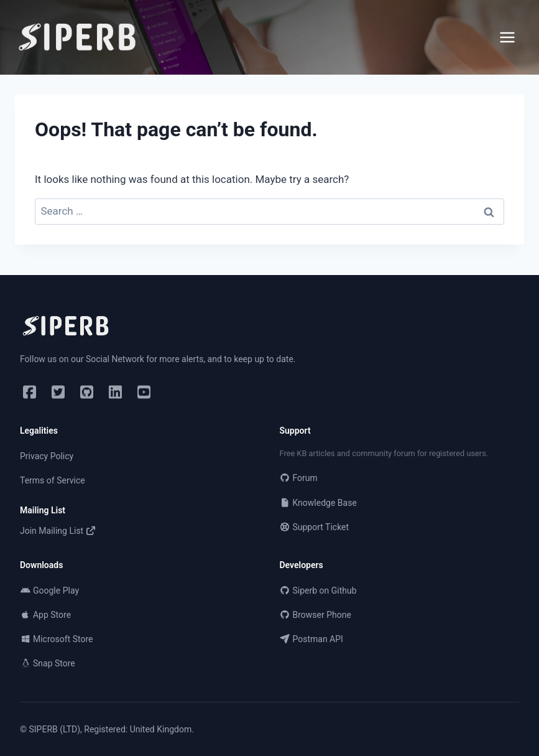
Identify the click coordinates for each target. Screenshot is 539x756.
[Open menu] (507, 37)
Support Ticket (315, 527)
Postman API (311, 639)
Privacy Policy (47, 456)
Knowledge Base (318, 503)
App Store (45, 615)
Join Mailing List (58, 531)
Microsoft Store (56, 639)
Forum (299, 478)
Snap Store (48, 663)
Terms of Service (53, 480)
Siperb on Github (318, 590)
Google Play (49, 590)
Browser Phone (316, 615)
